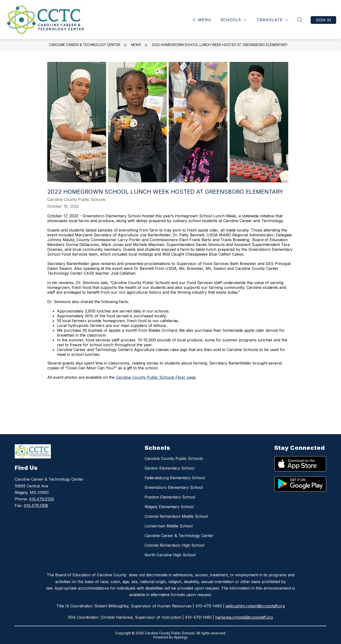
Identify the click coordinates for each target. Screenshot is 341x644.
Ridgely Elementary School (169, 507)
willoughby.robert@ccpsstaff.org (255, 606)
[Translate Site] (272, 20)
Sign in (323, 20)
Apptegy (181, 637)
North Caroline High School (170, 555)
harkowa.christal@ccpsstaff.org (244, 617)
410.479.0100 (41, 499)
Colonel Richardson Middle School (176, 516)
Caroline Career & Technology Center (85, 45)
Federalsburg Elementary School (175, 478)
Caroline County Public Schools (174, 458)
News (136, 45)
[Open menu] (201, 20)
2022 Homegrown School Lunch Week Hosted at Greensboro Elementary (220, 45)
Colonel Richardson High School (174, 545)
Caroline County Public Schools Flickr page (156, 377)
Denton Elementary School (169, 468)
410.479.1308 (36, 505)
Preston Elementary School (170, 497)
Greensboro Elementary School (174, 487)
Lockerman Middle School (169, 526)
